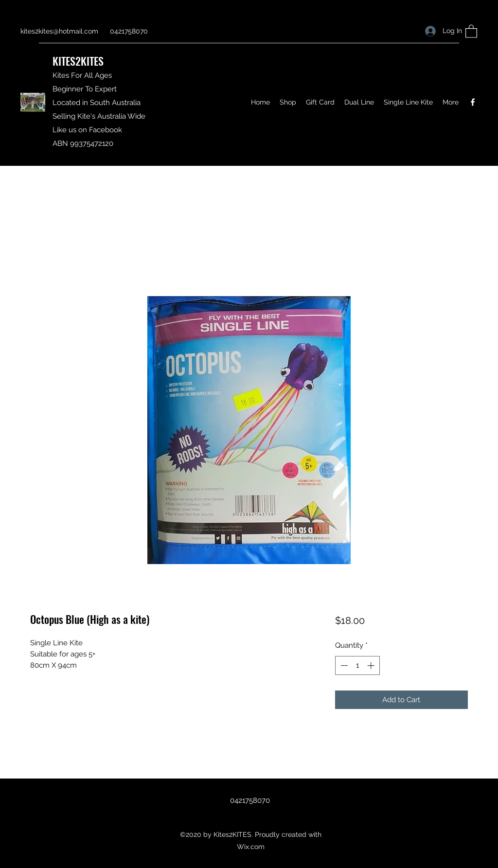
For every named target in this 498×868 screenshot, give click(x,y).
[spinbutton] (357, 665)
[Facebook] (473, 102)
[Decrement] (343, 665)
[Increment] (372, 665)
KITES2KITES (78, 61)
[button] (471, 31)
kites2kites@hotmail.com (59, 31)
